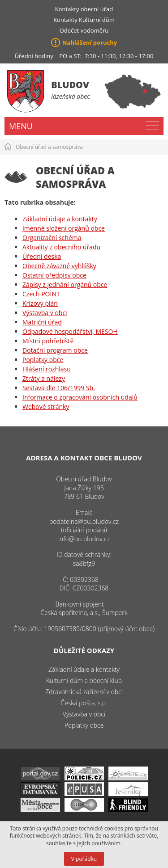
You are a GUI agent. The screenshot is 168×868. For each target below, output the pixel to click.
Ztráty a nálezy (44, 378)
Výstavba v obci (45, 313)
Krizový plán (40, 303)
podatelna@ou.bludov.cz (84, 521)
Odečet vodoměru (84, 30)
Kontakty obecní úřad (84, 9)
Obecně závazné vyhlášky (59, 266)
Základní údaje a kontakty (60, 219)
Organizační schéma (52, 238)
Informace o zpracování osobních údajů (80, 397)
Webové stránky (46, 407)
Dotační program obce (55, 350)
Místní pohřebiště (48, 341)
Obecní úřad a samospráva (49, 147)
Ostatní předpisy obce (54, 275)
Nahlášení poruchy (90, 42)
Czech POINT (41, 294)
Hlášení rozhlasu (47, 369)
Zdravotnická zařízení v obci (84, 692)
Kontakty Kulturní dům (84, 20)
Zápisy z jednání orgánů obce (65, 284)
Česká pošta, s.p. (84, 703)
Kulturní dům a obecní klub (84, 680)
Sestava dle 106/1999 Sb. (59, 388)
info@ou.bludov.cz (84, 539)
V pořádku (84, 859)
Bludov (70, 85)
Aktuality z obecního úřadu (61, 247)
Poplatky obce (43, 360)
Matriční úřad (42, 322)
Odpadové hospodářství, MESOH (70, 331)
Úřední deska (42, 256)
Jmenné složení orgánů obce (64, 228)
